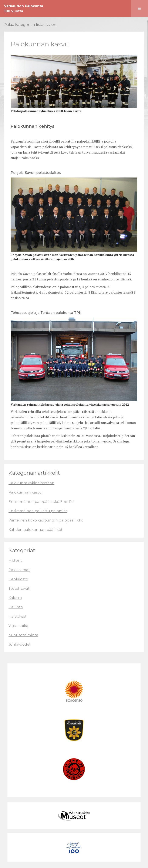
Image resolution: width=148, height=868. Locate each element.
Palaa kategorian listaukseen (30, 25)
